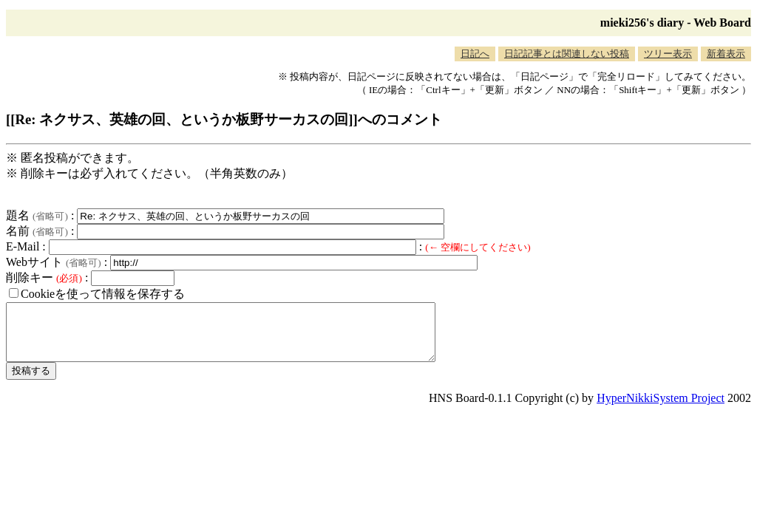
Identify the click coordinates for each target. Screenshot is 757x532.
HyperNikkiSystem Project (661, 409)
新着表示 (726, 54)
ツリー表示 (668, 54)
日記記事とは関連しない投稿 (567, 54)
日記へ (475, 54)
